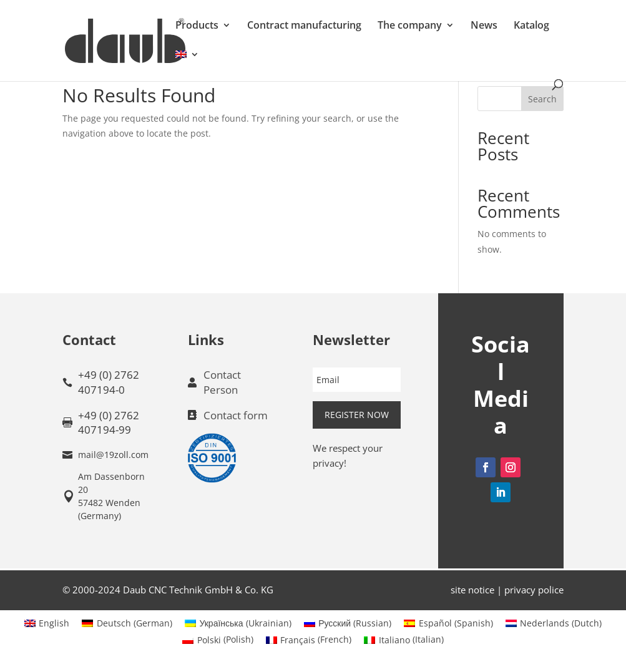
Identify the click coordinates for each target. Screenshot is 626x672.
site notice (472, 590)
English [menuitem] (54, 623)
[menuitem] (187, 65)
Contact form (236, 415)
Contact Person (222, 382)
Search (542, 99)
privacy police (534, 590)
